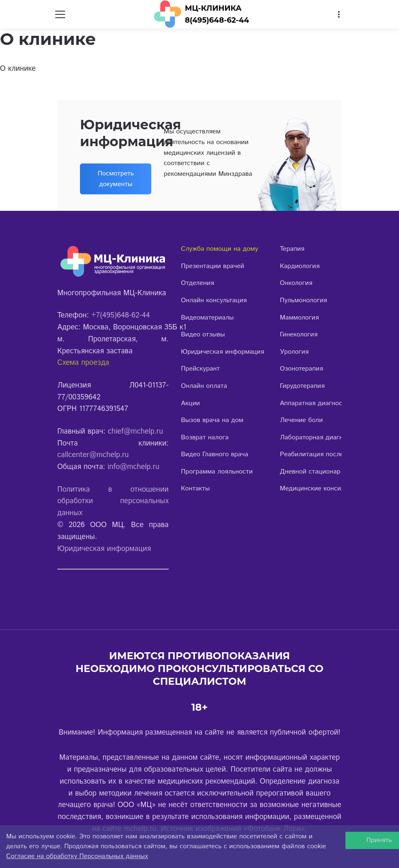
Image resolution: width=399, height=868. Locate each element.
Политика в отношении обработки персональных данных (113, 502)
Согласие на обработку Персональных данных (77, 856)
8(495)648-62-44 (217, 20)
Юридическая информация (104, 549)
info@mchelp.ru (134, 467)
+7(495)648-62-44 (120, 315)
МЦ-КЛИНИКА (213, 8)
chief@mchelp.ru (136, 432)
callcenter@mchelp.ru (93, 455)
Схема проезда (83, 363)
